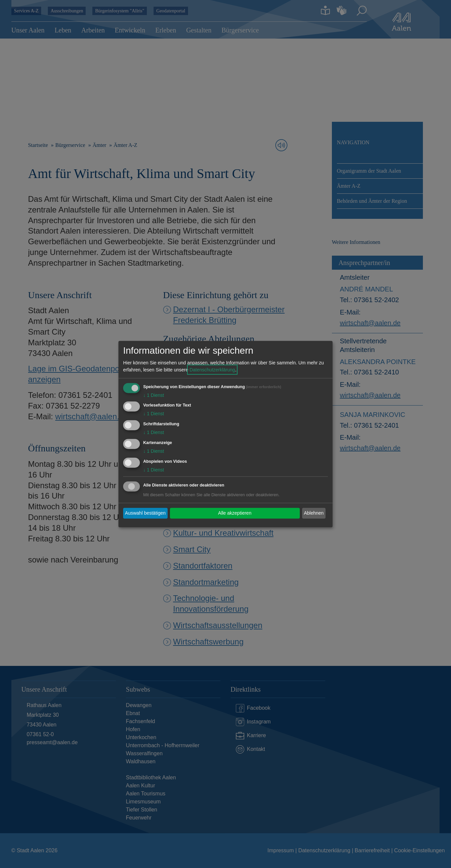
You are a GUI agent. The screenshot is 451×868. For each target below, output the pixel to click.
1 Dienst (154, 395)
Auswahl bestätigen (145, 513)
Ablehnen (314, 513)
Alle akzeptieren (235, 513)
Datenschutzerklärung (212, 369)
